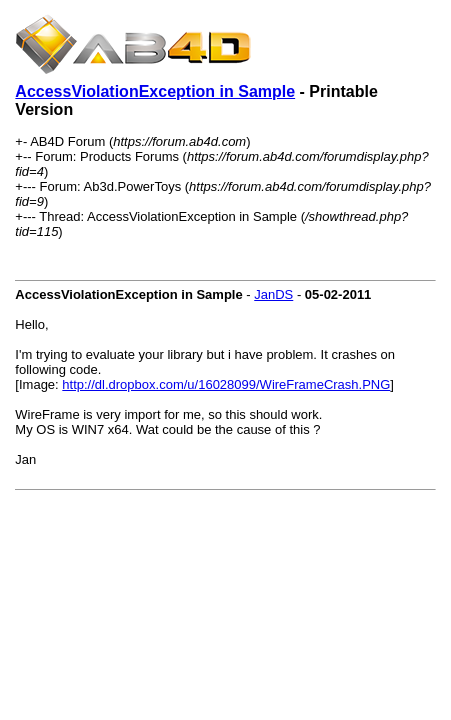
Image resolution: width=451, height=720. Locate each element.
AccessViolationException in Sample (155, 91)
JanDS (273, 294)
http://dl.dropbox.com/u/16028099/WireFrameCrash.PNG (226, 384)
